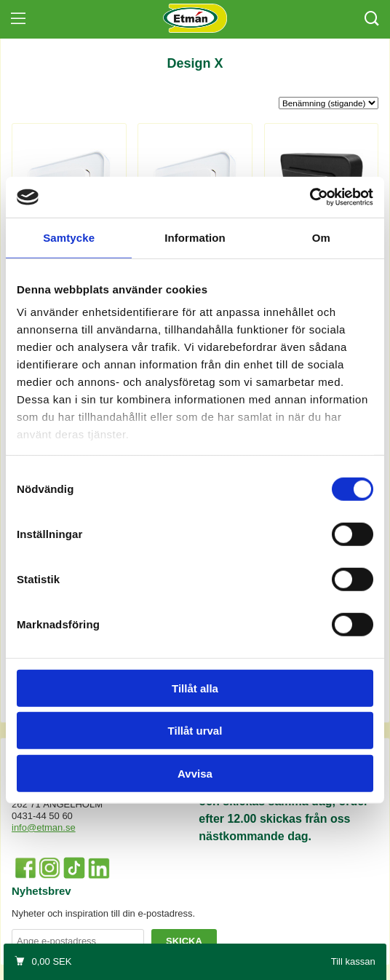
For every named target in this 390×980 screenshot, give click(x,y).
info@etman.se (44, 827)
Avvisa (195, 773)
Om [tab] (321, 237)
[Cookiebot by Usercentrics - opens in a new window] (310, 197)
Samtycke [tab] (69, 237)
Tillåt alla (195, 688)
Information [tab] (195, 237)
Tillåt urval (195, 731)
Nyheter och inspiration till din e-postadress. (103, 913)
